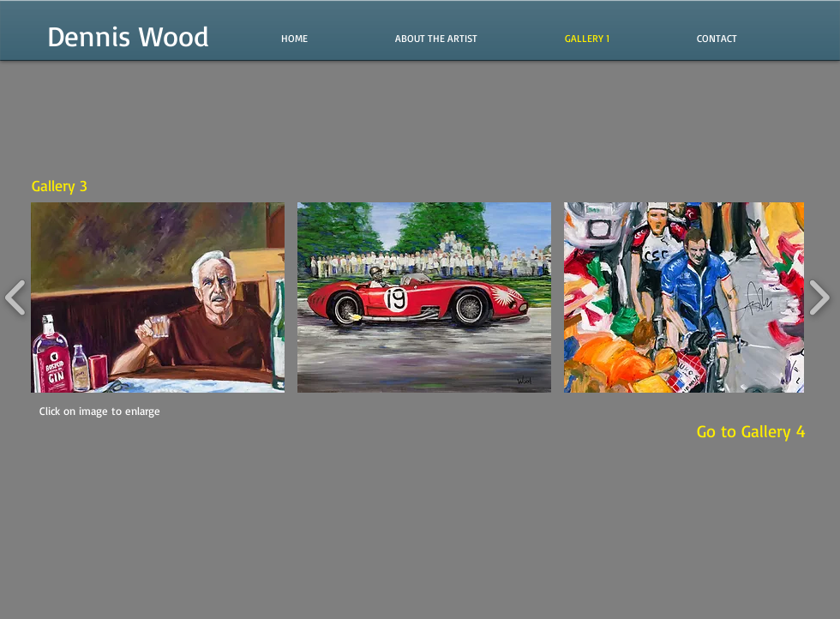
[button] (158, 297)
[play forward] (819, 298)
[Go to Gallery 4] (751, 431)
